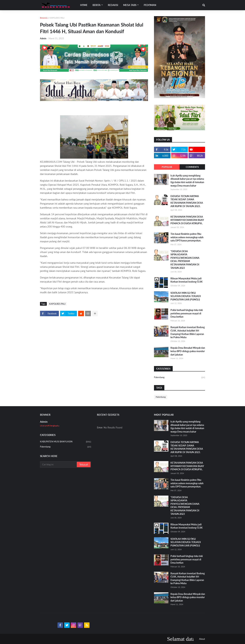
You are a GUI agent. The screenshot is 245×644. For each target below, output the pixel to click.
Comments (192, 167)
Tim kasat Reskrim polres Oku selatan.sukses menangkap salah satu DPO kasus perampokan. (187, 237)
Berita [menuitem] (97, 5)
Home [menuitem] (84, 5)
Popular (167, 167)
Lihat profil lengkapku (50, 426)
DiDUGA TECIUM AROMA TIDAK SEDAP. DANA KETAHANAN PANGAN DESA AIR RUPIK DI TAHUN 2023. (187, 201)
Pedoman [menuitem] (150, 5)
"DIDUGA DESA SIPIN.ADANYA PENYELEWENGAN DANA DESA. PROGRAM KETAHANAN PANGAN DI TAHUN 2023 (185, 260)
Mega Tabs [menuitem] (130, 5)
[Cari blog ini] (59, 464)
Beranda (44, 18)
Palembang (179, 378)
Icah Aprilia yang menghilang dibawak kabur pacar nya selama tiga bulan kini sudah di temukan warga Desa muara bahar (187, 181)
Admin (44, 422)
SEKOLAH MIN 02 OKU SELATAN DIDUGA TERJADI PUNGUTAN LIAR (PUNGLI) (186, 296)
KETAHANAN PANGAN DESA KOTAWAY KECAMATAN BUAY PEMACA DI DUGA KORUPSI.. (187, 220)
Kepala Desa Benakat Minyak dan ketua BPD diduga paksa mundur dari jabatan (188, 351)
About (202, 639)
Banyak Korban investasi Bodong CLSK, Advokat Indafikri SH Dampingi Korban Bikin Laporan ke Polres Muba (188, 332)
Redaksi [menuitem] (113, 5)
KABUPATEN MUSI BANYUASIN (66, 442)
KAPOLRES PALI (57, 18)
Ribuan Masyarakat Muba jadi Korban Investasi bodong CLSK (187, 280)
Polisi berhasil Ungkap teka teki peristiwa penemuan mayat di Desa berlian (187, 313)
